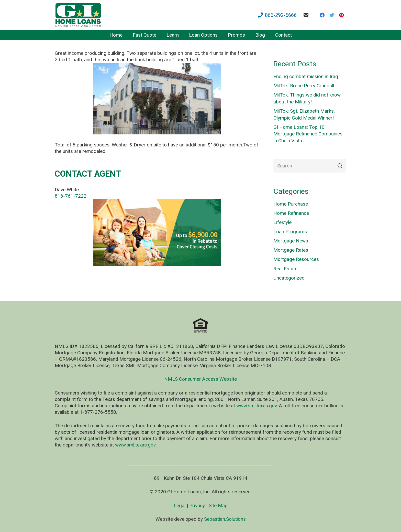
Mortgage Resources (296, 259)
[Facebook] (322, 15)
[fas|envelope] (307, 15)
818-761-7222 (71, 196)
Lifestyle (282, 222)
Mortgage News (291, 241)
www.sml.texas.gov (257, 406)
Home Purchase (291, 204)
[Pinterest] (341, 15)
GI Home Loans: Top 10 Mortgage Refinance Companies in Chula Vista (308, 134)
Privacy (197, 506)
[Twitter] (332, 15)
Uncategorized (289, 278)
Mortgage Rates (291, 250)
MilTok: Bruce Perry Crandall (304, 86)
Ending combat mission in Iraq (306, 76)
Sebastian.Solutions (225, 519)
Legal (180, 506)
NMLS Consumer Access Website (201, 379)
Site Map (218, 506)
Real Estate (285, 269)
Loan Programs (290, 232)
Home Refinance (291, 213)
